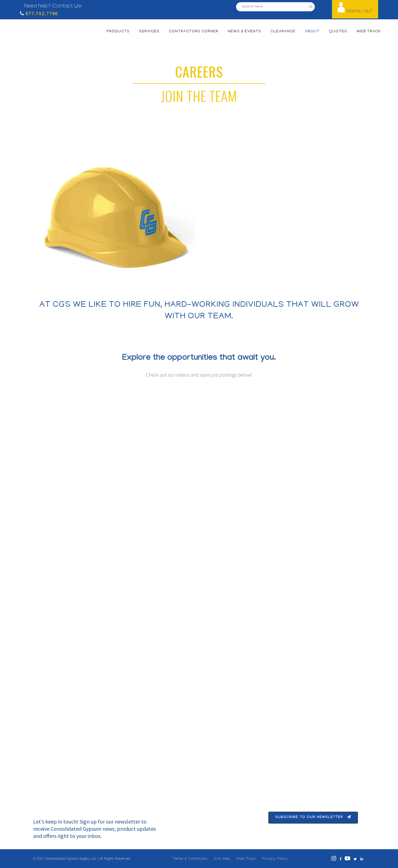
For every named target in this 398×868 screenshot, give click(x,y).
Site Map (222, 859)
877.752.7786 (41, 14)
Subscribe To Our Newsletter (313, 817)
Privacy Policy (275, 859)
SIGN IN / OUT (359, 12)
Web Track (246, 859)
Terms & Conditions (190, 859)
